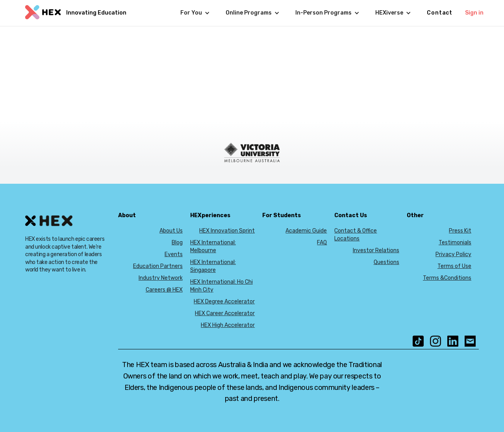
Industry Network (161, 278)
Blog (177, 243)
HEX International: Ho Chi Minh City (221, 286)
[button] (195, 13)
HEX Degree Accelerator (224, 302)
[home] (75, 13)
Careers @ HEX (164, 290)
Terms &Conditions (447, 278)
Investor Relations (376, 250)
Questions (386, 262)
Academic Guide (306, 231)
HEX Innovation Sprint (227, 231)
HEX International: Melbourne (213, 246)
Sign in (474, 13)
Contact (440, 13)
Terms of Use (454, 266)
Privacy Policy (453, 254)
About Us (171, 231)
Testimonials (455, 243)
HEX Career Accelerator (225, 313)
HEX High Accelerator (228, 325)
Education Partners (158, 266)
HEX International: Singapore (213, 266)
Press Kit (460, 231)
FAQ (322, 243)
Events (174, 254)
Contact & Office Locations (356, 235)
